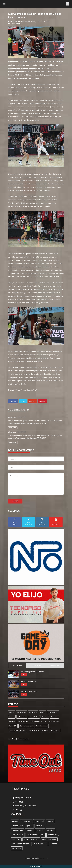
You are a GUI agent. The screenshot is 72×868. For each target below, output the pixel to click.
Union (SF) (13, 726)
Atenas (12, 712)
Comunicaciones (34, 730)
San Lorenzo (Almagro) (17, 730)
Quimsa (12, 717)
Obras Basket (34, 717)
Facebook (13, 401)
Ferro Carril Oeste (42, 726)
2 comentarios (16, 24)
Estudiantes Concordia (39, 721)
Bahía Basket (22, 717)
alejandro (12, 417)
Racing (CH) (55, 730)
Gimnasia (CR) (53, 712)
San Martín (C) (23, 721)
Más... (24, 675)
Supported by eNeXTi (36, 867)
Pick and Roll (42, 858)
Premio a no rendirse (29, 682)
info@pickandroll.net (22, 798)
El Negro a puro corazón (30, 692)
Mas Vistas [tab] (17, 665)
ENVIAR (15, 501)
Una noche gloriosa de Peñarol (32, 672)
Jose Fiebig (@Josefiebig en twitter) (23, 21)
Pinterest (42, 401)
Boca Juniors (22, 712)
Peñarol (43, 712)
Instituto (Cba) (54, 721)
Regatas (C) (33, 712)
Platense (45, 730)
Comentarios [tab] (36, 665)
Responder (13, 428)
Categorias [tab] (55, 665)
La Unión (12, 721)
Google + (32, 401)
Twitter (23, 401)
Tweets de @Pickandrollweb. (19, 739)
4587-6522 (18, 802)
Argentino (54, 717)
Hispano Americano (26, 726)
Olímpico (45, 717)
